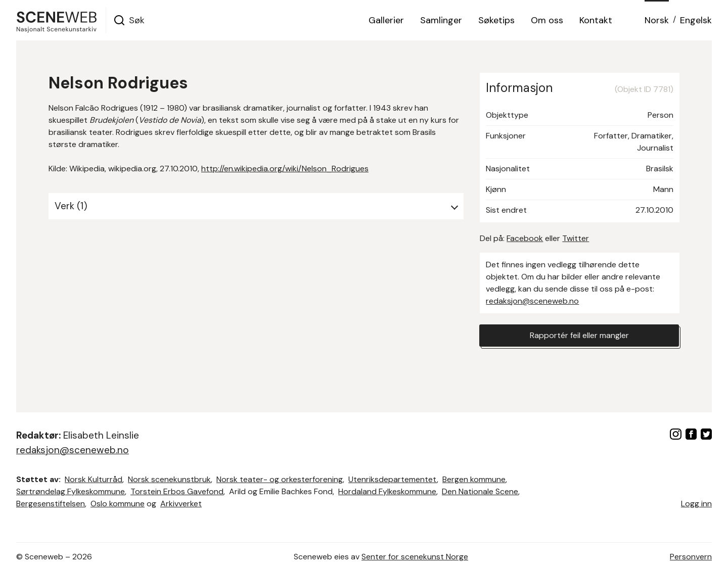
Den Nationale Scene (480, 491)
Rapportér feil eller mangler (579, 335)
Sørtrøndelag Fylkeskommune (71, 491)
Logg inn (696, 504)
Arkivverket (181, 504)
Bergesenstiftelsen (51, 504)
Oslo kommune (118, 504)
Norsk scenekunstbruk (169, 479)
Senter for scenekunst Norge (415, 557)
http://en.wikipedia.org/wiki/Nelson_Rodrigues (285, 169)
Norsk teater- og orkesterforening (280, 479)
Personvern (691, 557)
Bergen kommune (474, 479)
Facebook (525, 238)
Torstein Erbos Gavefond (177, 491)
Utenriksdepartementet (393, 479)
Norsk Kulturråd (94, 479)
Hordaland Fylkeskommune (387, 491)
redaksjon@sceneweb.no (532, 301)
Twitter (576, 238)
